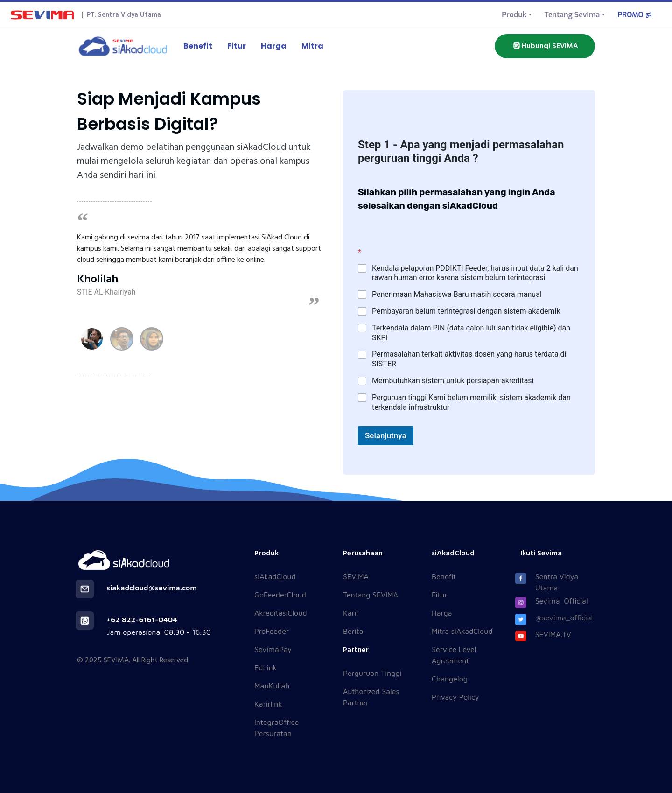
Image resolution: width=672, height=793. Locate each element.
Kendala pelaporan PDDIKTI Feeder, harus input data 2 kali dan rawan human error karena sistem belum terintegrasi (475, 273)
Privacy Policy (455, 697)
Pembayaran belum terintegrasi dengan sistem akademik (466, 311)
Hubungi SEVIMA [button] (545, 46)
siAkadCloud (275, 576)
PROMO (636, 15)
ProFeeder (272, 631)
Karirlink (268, 704)
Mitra (312, 46)
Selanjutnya (386, 435)
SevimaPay (273, 649)
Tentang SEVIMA (371, 595)
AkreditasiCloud (281, 613)
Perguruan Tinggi (372, 673)
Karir (351, 613)
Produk (514, 15)
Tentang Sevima (572, 15)
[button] (92, 339)
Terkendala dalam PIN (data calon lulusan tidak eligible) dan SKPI (471, 333)
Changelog (450, 679)
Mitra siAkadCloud (462, 631)
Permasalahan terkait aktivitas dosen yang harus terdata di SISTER (469, 359)
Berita (353, 631)
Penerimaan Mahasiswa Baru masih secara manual (457, 294)
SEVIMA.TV (553, 634)
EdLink (266, 667)
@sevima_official (564, 618)
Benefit (198, 46)
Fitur (237, 46)
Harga (274, 46)
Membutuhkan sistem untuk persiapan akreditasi (453, 381)
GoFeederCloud (280, 595)
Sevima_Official (562, 601)
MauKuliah (272, 686)
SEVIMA (356, 576)
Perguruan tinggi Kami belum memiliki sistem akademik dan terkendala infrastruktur (471, 402)
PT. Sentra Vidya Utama (124, 15)
